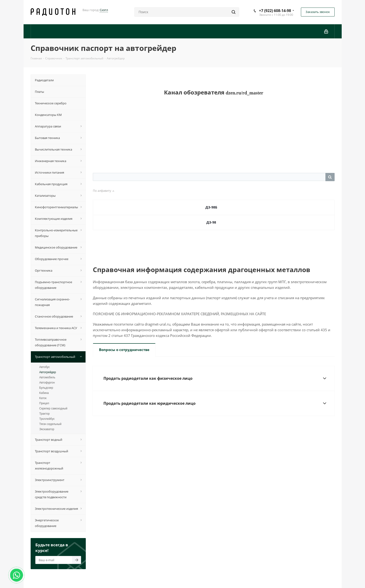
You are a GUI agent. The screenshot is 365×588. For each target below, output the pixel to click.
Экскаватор (47, 429)
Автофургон (47, 383)
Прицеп (44, 403)
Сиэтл (104, 10)
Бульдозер (46, 388)
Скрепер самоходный (53, 408)
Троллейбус (47, 419)
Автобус (45, 367)
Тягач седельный (50, 424)
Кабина (44, 393)
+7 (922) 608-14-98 (275, 11)
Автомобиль (47, 377)
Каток (43, 398)
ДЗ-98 (211, 222)
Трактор (45, 414)
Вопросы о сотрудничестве (124, 350)
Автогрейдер (48, 372)
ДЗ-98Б (211, 207)
